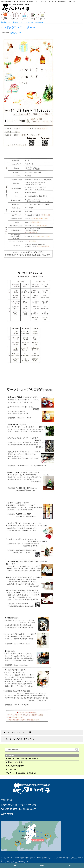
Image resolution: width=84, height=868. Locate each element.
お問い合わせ (7, 814)
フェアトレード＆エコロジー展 (18, 732)
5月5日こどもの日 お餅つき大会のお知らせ (22, 759)
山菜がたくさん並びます (15, 766)
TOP (14, 866)
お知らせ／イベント (18, 33)
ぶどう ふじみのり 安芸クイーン (20, 739)
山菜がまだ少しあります (15, 762)
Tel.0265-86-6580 (9, 809)
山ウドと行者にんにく (14, 769)
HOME (42, 866)
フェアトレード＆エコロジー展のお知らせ (21, 773)
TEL (70, 866)
